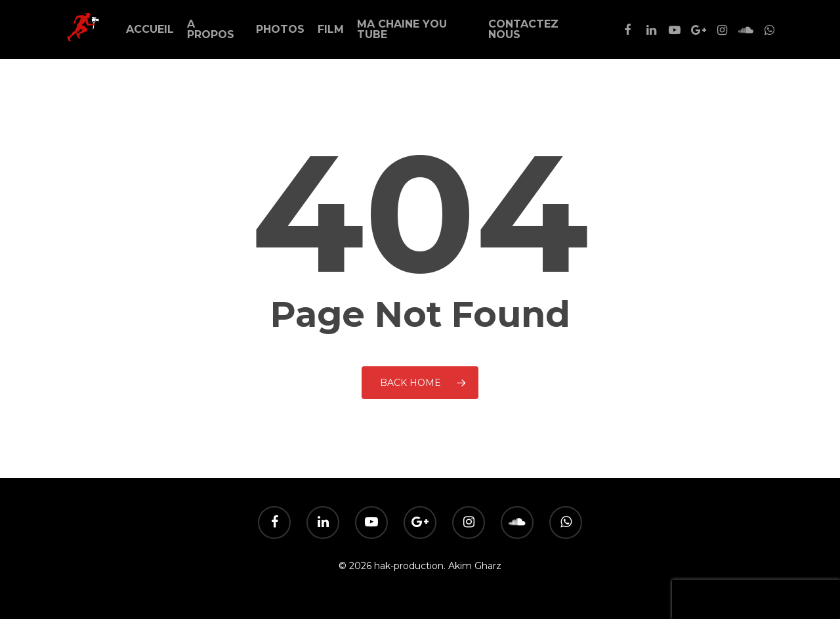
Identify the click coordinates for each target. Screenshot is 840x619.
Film (331, 30)
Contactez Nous (523, 30)
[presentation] (756, 599)
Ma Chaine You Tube (402, 30)
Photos (280, 30)
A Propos (211, 30)
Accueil (150, 30)
